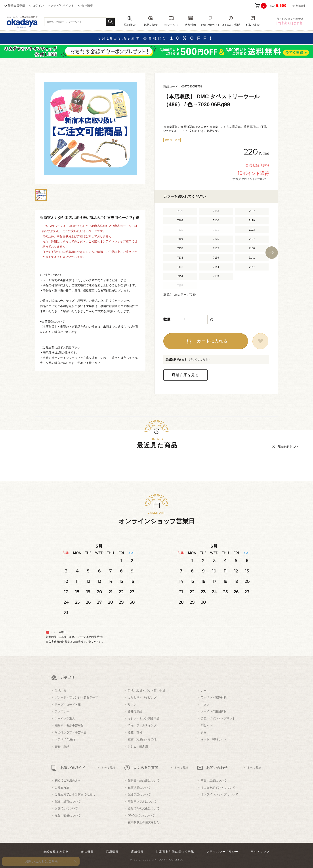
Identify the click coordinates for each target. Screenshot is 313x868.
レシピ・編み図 (138, 746)
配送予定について (139, 794)
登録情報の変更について (144, 808)
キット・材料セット (214, 739)
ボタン (205, 705)
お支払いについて (66, 808)
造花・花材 (135, 732)
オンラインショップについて (219, 794)
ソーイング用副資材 (214, 711)
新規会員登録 (16, 6)
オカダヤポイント (63, 6)
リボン (132, 705)
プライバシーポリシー (222, 852)
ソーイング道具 (65, 718)
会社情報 (87, 6)
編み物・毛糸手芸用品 (69, 725)
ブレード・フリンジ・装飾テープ (76, 697)
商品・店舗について (214, 780)
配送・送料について (68, 801)
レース (205, 691)
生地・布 (61, 691)
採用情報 (113, 852)
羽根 (204, 732)
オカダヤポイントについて (218, 788)
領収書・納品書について (144, 780)
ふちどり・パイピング (142, 697)
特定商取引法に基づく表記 (175, 852)
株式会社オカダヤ (56, 852)
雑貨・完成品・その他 (142, 739)
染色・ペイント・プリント (218, 718)
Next (272, 253)
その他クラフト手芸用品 (71, 732)
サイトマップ (260, 852)
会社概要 (87, 852)
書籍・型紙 (62, 746)
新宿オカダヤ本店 (120, 306)
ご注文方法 (62, 788)
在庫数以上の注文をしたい (145, 822)
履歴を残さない (288, 446)
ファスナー (62, 711)
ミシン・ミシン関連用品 (144, 718)
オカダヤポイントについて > (251, 179)
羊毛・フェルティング (142, 725)
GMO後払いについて (141, 815)
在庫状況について (139, 788)
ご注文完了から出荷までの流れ (75, 794)
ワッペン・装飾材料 (214, 697)
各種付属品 (135, 711)
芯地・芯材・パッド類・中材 (146, 691)
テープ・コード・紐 (68, 705)
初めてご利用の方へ (68, 780)
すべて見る (108, 768)
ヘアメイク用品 (65, 739)
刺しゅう (206, 725)
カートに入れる (212, 341)
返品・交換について (68, 815)
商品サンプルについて (142, 801)
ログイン (38, 6)
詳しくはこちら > (200, 360)
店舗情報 (78, 642)
